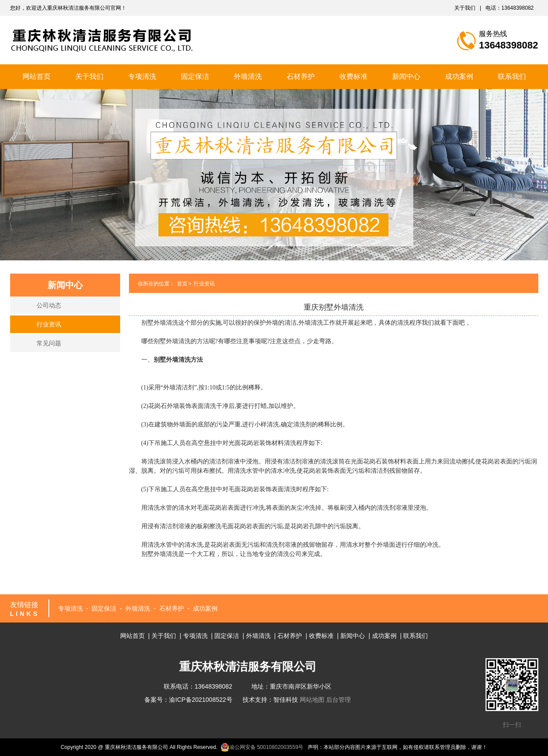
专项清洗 (142, 76)
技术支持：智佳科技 (270, 700)
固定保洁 (195, 76)
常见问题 (49, 343)
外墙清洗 (248, 76)
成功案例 (459, 76)
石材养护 (301, 76)
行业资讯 (49, 324)
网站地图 (312, 700)
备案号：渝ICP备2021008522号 (188, 700)
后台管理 (338, 700)
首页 (182, 284)
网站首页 (37, 76)
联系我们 (512, 76)
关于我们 (465, 8)
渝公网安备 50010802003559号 (262, 747)
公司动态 (49, 305)
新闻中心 (406, 76)
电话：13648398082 (509, 8)
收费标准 (353, 76)
